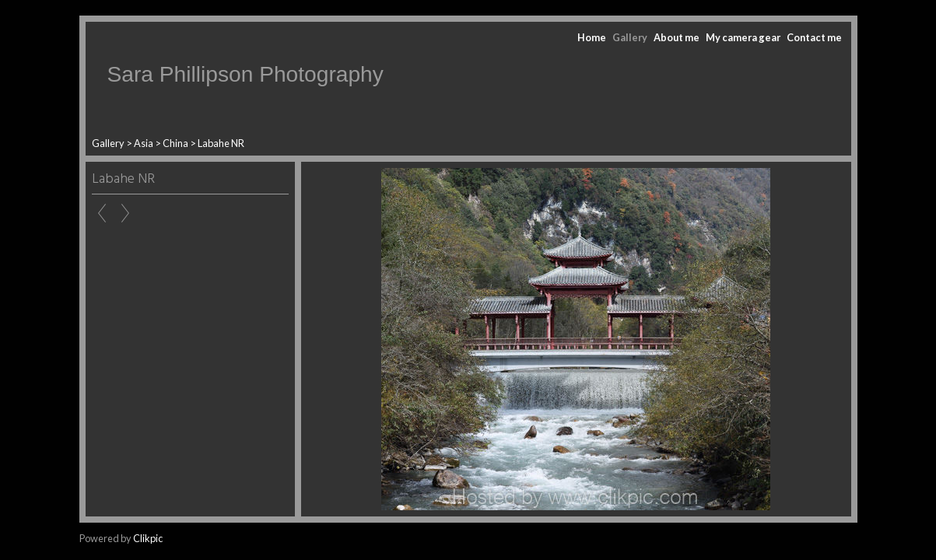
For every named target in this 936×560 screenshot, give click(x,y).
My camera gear (743, 37)
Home (592, 37)
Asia (144, 143)
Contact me (814, 37)
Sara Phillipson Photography (245, 74)
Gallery (630, 37)
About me (677, 37)
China (175, 143)
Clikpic (148, 538)
